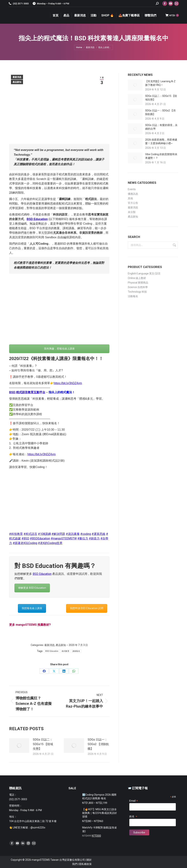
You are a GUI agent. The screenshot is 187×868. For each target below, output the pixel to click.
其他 (130, 198)
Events (132, 189)
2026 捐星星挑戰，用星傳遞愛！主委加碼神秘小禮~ (161, 141)
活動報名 (133, 296)
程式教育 (65, 651)
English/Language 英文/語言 (144, 273)
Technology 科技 (137, 292)
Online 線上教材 (137, 278)
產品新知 (17, 82)
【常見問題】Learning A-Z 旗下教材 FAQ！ (160, 83)
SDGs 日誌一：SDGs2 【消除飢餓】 (98, 744)
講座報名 (76, 651)
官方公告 (133, 203)
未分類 (132, 212)
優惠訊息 (133, 194)
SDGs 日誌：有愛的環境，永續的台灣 (161, 127)
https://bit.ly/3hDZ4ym (68, 383)
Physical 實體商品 (138, 283)
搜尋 (174, 245)
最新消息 (17, 77)
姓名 (133, 816)
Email (134, 801)
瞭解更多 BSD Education (32, 588)
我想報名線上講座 (32, 608)
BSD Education (37, 219)
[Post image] (19, 745)
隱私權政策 (85, 864)
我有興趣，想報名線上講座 (59, 349)
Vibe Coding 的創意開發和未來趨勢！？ (161, 156)
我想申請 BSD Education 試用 (87, 608)
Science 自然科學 (138, 287)
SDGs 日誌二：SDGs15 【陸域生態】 (43, 744)
